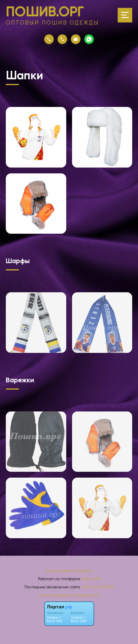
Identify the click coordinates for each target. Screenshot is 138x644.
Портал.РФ (91, 579)
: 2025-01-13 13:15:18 (97, 587)
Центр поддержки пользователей (69, 595)
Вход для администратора (69, 571)
